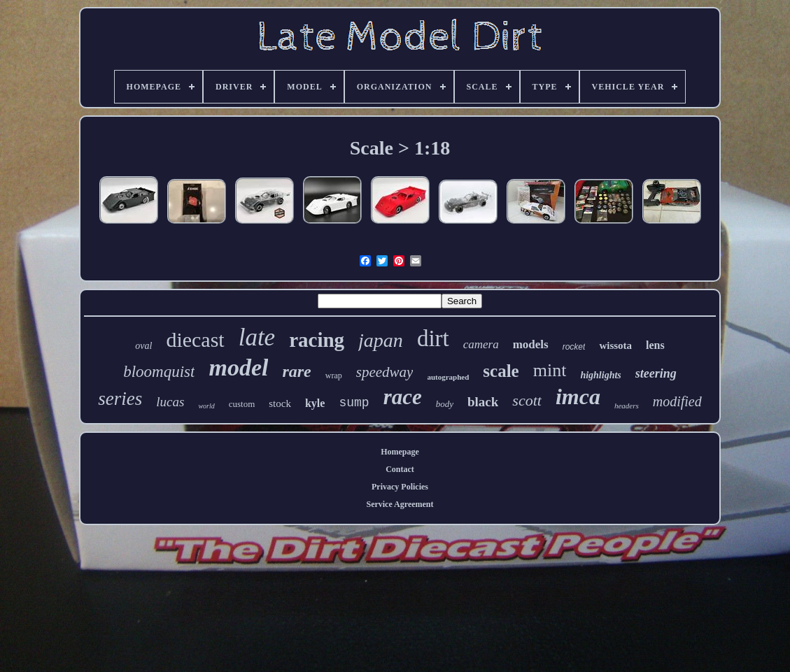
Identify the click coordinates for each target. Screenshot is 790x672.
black (483, 402)
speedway (385, 372)
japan (381, 340)
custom (242, 404)
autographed (448, 377)
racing (317, 340)
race (403, 397)
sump (354, 403)
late (257, 337)
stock (280, 403)
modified (677, 401)
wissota (615, 345)
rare (296, 371)
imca (578, 396)
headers (627, 406)
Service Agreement (400, 504)
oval (143, 346)
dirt (433, 338)
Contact (400, 469)
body (445, 404)
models (531, 344)
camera (481, 344)
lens (655, 345)
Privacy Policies (400, 487)
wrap (334, 376)
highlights (600, 375)
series (120, 399)
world (206, 406)
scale (501, 371)
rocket (574, 347)
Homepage (400, 452)
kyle (315, 403)
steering (656, 373)
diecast (195, 339)
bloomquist (159, 372)
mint (550, 370)
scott (527, 400)
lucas (170, 402)
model (238, 367)
